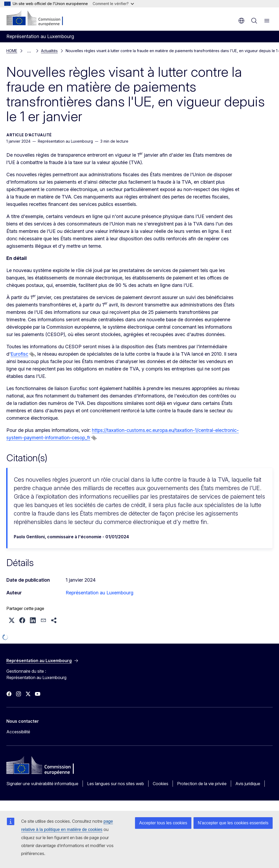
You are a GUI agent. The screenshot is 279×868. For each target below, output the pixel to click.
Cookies (161, 783)
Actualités (33, 50)
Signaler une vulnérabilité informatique (42, 783)
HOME (12, 50)
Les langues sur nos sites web (116, 783)
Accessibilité (18, 731)
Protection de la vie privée (202, 783)
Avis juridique (248, 783)
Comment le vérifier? (113, 4)
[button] (12, 619)
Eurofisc (19, 353)
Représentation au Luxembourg (100, 592)
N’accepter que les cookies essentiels (233, 823)
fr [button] (241, 21)
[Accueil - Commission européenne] (39, 19)
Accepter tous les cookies (163, 823)
